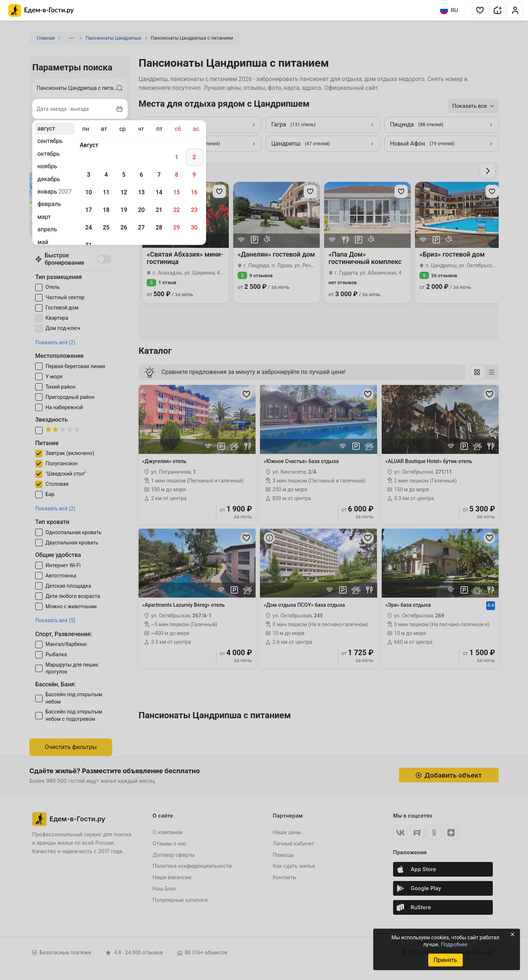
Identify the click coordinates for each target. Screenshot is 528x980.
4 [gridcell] (106, 175)
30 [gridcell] (194, 227)
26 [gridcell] (124, 227)
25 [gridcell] (106, 227)
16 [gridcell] (194, 192)
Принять (445, 960)
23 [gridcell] (194, 210)
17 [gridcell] (88, 210)
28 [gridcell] (159, 227)
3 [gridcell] (89, 175)
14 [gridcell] (159, 192)
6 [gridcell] (141, 175)
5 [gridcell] (124, 175)
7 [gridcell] (159, 175)
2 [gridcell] (194, 157)
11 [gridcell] (106, 192)
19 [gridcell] (124, 210)
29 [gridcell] (176, 227)
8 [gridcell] (177, 175)
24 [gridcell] (88, 227)
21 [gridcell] (159, 210)
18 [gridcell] (106, 210)
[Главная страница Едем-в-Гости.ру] (41, 10)
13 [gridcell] (141, 192)
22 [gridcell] (176, 210)
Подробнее (454, 944)
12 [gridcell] (124, 192)
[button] (480, 10)
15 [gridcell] (176, 192)
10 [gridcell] (88, 192)
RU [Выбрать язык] (449, 10)
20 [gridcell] (141, 210)
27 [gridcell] (141, 227)
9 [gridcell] (194, 175)
